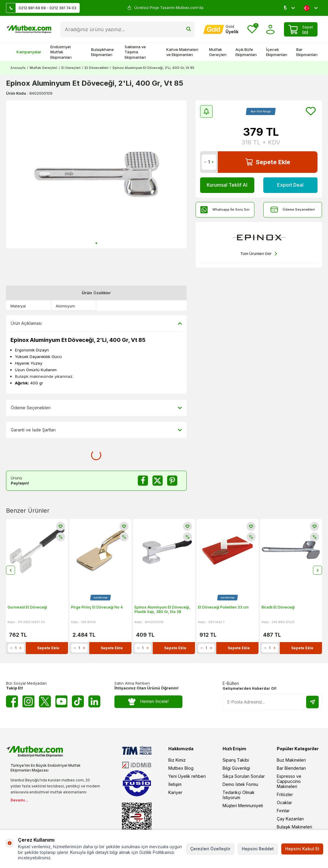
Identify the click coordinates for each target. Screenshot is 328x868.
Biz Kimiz (177, 760)
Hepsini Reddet (258, 849)
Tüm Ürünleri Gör (259, 254)
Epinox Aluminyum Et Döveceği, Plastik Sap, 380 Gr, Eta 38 (162, 610)
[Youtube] (61, 701)
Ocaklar (284, 803)
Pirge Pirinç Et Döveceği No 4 (97, 607)
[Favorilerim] (252, 30)
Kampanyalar (26, 52)
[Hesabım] (221, 29)
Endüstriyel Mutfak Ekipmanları (61, 52)
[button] (96, 243)
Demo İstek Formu (240, 784)
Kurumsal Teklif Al (227, 185)
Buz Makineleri (291, 760)
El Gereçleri (71, 68)
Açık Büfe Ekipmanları (246, 52)
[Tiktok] (78, 701)
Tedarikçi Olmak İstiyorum (239, 795)
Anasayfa (18, 68)
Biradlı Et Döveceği (278, 607)
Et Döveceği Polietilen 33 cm (223, 607)
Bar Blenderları (291, 768)
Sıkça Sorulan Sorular (244, 776)
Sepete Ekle (268, 162)
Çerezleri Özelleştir (210, 849)
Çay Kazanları (290, 819)
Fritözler (285, 794)
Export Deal (290, 185)
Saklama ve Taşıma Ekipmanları (135, 52)
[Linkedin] (94, 701)
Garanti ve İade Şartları (96, 430)
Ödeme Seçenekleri (293, 210)
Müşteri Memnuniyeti (243, 806)
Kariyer (175, 792)
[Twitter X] (45, 701)
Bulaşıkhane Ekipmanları (102, 52)
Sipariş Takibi (236, 760)
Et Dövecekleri (97, 68)
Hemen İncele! (148, 702)
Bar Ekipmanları (307, 52)
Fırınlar (283, 811)
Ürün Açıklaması (96, 323)
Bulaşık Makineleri (294, 827)
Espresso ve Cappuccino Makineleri (289, 781)
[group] (96, 174)
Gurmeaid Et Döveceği (27, 607)
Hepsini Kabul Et (302, 849)
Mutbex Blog (181, 768)
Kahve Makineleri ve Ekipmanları (182, 52)
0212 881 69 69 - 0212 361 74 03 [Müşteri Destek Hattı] (41, 8)
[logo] (29, 29)
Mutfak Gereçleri (218, 52)
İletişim (175, 784)
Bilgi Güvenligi (236, 768)
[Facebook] (12, 701)
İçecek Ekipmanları (277, 52)
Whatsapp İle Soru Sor (225, 210)
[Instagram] (28, 701)
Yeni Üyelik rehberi (187, 776)
